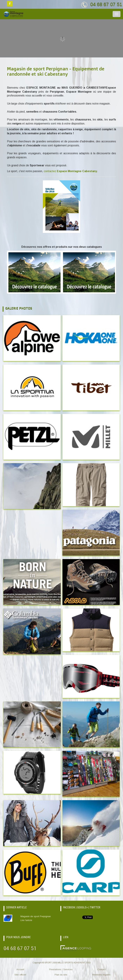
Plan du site (61, 975)
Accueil (20, 969)
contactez (70, 171)
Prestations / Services (61, 969)
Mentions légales (101, 975)
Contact (101, 969)
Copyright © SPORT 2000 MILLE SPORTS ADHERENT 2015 (62, 963)
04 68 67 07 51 (106, 4)
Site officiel (20, 975)
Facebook (10, 4)
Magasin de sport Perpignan (39, 918)
